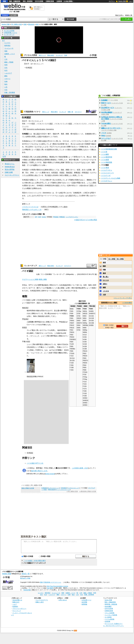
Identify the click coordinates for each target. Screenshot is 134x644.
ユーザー (33, 141)
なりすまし (39, 147)
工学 (6, 59)
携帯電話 (41, 285)
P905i (85, 368)
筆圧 (71, 160)
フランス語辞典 (109, 613)
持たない (32, 183)
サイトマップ (17, 611)
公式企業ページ (86, 600)
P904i (85, 365)
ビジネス (7, 43)
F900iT (72, 323)
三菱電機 (30, 322)
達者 (104, 273)
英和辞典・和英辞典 (111, 604)
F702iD (72, 353)
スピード (88, 160)
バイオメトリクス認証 (45, 124)
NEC (61, 175)
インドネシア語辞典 (111, 615)
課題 (32, 180)
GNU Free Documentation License (57, 586)
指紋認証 (69, 173)
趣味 (6, 76)
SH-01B (91, 318)
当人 (54, 180)
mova (53, 313)
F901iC (72, 325)
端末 (46, 285)
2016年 (55, 175)
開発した (68, 175)
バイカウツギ (106, 176)
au (50, 350)
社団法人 (45, 207)
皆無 (63, 144)
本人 (72, 144)
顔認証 (62, 173)
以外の (31, 147)
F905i (71, 346)
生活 (6, 70)
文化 (6, 68)
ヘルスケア (8, 73)
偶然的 (89, 180)
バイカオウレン (106, 181)
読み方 (25, 121)
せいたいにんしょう (36, 121)
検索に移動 (43, 279)
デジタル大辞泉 (31, 55)
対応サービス (106, 103)
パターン (72, 170)
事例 (35, 188)
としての (79, 196)
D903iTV (79, 323)
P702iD (85, 372)
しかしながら (32, 196)
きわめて (82, 144)
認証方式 (72, 196)
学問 (6, 65)
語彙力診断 (9, 172)
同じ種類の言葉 (17, 24)
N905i (85, 321)
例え (88, 157)
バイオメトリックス (34, 193)
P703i (85, 375)
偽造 (24, 165)
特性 (29, 137)
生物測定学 (77, 193)
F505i (71, 311)
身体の (47, 170)
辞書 (4, 1)
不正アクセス (54, 147)
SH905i (91, 311)
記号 (4, 156)
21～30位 (120, 259)
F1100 (72, 344)
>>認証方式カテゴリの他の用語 (86, 220)
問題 (79, 183)
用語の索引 (51, 55)
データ (29, 165)
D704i (79, 316)
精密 (104, 287)
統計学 (63, 193)
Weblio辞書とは (17, 600)
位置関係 (46, 160)
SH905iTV (92, 314)
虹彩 (75, 134)
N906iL (85, 332)
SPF (36, 217)
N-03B (85, 349)
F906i (71, 351)
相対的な (40, 160)
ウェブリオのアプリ (42, 600)
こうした (90, 183)
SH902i (85, 398)
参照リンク (26, 204)
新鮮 (104, 266)
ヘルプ (131, 1)
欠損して (58, 150)
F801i (103, 136)
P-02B (85, 396)
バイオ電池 (105, 168)
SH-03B (91, 323)
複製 (93, 162)
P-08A (85, 391)
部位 (51, 150)
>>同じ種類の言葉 (72, 491)
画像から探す (40, 602)
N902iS (85, 314)
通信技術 (31, 24)
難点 (93, 150)
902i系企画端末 (107, 112)
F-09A (72, 365)
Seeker (44, 217)
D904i (79, 325)
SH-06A (91, 321)
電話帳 (49, 288)
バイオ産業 (105, 160)
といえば (59, 196)
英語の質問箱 (10, 169)
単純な (58, 162)
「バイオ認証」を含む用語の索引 (35, 561)
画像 (62, 162)
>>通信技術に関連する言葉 (88, 491)
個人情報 (61, 288)
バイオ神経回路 (106, 162)
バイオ (104, 133)
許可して (43, 183)
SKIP (40, 217)
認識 (56, 207)
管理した (62, 160)
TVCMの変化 (106, 124)
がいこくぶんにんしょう (63, 490)
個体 (90, 134)
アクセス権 (44, 180)
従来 (69, 185)
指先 (95, 157)
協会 (66, 207)
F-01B (72, 363)
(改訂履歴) (50, 588)
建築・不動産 (9, 62)
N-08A (85, 339)
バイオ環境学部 (106, 157)
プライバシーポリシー (19, 608)
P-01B (85, 393)
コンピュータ (9, 48)
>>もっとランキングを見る (123, 298)
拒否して (61, 180)
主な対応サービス (108, 108)
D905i (79, 328)
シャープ (44, 336)
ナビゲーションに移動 (30, 279)
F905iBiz (72, 349)
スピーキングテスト (12, 175)
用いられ (90, 196)
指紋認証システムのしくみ (32, 209)
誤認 (74, 183)
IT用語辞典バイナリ (32, 112)
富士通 (57, 311)
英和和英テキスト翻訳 (34, 536)
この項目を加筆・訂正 (80, 468)
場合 (69, 150)
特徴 (82, 147)
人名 (6, 87)
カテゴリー (78, 112)
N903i (85, 316)
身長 (104, 262)
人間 (37, 183)
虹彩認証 (55, 173)
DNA (32, 173)
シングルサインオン (72, 217)
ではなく (82, 180)
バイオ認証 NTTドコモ (35, 463)
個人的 (41, 157)
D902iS (79, 318)
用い (58, 141)
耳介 (27, 173)
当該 (48, 150)
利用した (35, 137)
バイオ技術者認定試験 (109, 149)
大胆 (104, 295)
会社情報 (84, 602)
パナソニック (34, 336)
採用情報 (84, 604)
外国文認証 (51, 490)
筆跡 (62, 134)
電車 (6, 51)
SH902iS (85, 400)
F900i (71, 318)
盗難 (35, 165)
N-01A (85, 335)
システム (61, 207)
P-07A (85, 389)
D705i (79, 314)
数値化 (52, 157)
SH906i (91, 325)
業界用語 (7, 46)
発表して (76, 175)
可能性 (71, 180)
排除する (27, 185)
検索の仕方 (16, 602)
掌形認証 (85, 173)
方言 (6, 90)
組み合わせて (85, 185)
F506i (71, 314)
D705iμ (79, 311)
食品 (6, 84)
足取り (105, 284)
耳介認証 (48, 175)
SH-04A (91, 316)
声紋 (24, 319)
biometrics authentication (36, 129)
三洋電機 (58, 350)
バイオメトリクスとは (30, 207)
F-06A (72, 370)
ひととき (106, 280)
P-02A (85, 384)
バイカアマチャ (106, 170)
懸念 (54, 144)
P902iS (85, 356)
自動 (53, 207)
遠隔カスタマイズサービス (111, 128)
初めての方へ (119, 15)
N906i (85, 328)
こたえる (106, 291)
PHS (46, 468)
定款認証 (64, 488)
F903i (71, 335)
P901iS (85, 351)
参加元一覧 (129, 15)
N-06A (85, 337)
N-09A (85, 342)
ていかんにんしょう (73, 488)
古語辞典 (59, 1)
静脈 (67, 134)
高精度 (88, 144)
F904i (71, 342)
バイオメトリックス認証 (63, 124)
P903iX (72, 337)
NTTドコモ (33, 285)
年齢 (104, 270)
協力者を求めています (39, 471)
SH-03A (72, 361)
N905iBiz (85, 325)
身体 (40, 141)
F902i (71, 330)
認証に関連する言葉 (28, 488)
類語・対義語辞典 (15, 1)
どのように (38, 144)
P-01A (85, 382)
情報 (25, 24)
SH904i (85, 405)
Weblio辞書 (27, 590)
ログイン (112, 1)
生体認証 (29, 68)
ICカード (29, 144)
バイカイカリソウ (107, 173)
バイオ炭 (104, 152)
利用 (33, 170)
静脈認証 (77, 173)
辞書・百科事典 (10, 92)
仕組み (46, 137)
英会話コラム (10, 164)
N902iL (85, 311)
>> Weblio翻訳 (127, 303)
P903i (85, 358)
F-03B (72, 368)
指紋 (54, 134)
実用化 (31, 175)
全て (4, 41)
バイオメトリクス (80, 124)
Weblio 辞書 (122, 1)
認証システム (61, 185)
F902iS (72, 332)
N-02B (85, 346)
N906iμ (85, 330)
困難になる (83, 150)
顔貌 (90, 170)
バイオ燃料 (105, 154)
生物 (87, 134)
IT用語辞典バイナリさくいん (52, 582)
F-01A (72, 356)
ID (73, 185)
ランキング (59, 55)
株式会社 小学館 (25, 578)
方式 (43, 134)
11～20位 (112, 259)
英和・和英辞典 (28, 1)
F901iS (72, 328)
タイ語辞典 (108, 617)
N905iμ (85, 323)
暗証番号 (82, 288)
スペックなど (106, 138)
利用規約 (15, 606)
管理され (77, 157)
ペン (82, 160)
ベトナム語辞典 (109, 619)
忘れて (87, 141)
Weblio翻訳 (108, 606)
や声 (58, 134)
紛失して (45, 144)
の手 (48, 141)
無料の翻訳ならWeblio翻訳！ (38, 8)
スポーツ (7, 79)
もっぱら (66, 196)
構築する (30, 188)
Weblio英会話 (10, 167)
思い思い (106, 277)
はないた (85, 162)
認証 (37, 24)
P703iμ (85, 377)
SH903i (85, 403)
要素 (66, 157)
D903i (79, 321)
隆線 (33, 160)
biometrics (50, 129)
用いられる (34, 157)
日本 (49, 207)
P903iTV (85, 361)
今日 (38, 196)
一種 (48, 134)
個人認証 (37, 134)
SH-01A (72, 358)
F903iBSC (73, 339)
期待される (41, 170)
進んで (37, 175)
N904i (85, 318)
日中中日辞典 (39, 1)
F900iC (72, 321)
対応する (88, 193)
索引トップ (42, 55)
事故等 (28, 150)
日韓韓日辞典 (50, 1)
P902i (85, 353)
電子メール (41, 288)
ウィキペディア (31, 266)
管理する (69, 162)
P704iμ (85, 379)
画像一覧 (70, 112)
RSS (75, 631)
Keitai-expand (50, 474)
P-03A (85, 386)
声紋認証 (56, 217)
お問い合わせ (63, 600)
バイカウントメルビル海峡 (110, 178)
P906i (85, 370)
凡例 (66, 55)
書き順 (76, 160)
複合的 (62, 157)
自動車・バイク (10, 54)
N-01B (85, 344)
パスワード (75, 141)
